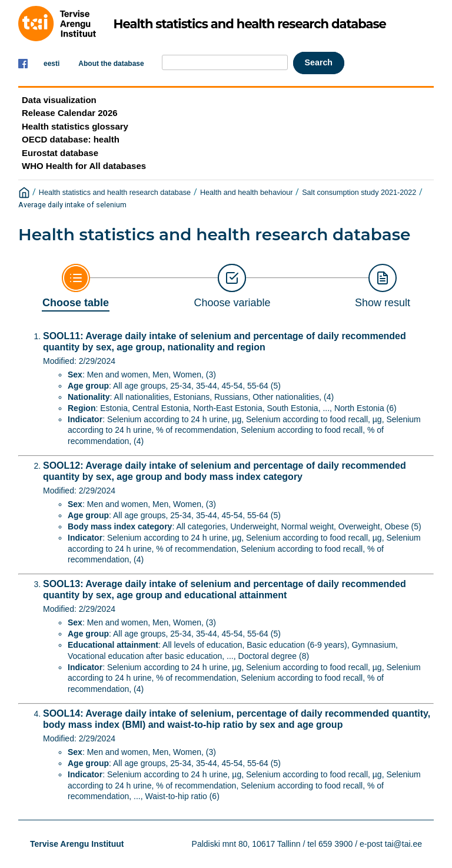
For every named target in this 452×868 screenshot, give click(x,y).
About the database (111, 64)
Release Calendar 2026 (70, 113)
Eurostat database (60, 153)
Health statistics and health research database (115, 193)
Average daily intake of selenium (72, 205)
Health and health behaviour (247, 193)
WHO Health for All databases (84, 166)
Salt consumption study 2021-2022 (359, 193)
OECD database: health (71, 139)
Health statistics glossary (75, 126)
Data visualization (59, 100)
